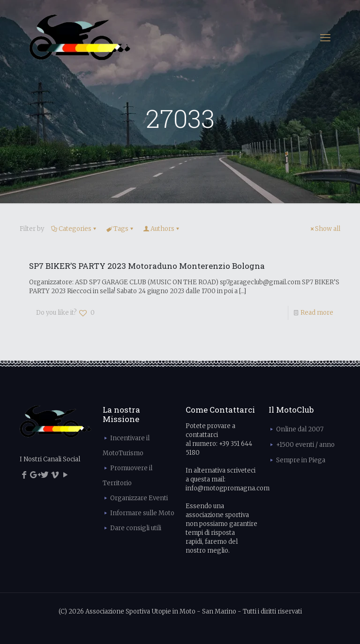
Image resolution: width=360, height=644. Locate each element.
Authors (162, 229)
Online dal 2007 (300, 429)
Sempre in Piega (301, 460)
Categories (74, 229)
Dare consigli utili (136, 528)
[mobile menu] (325, 37)
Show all (325, 229)
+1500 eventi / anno (305, 445)
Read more (317, 313)
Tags (120, 229)
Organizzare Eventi (139, 498)
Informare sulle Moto (142, 513)
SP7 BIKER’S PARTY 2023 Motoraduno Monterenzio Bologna (147, 266)
